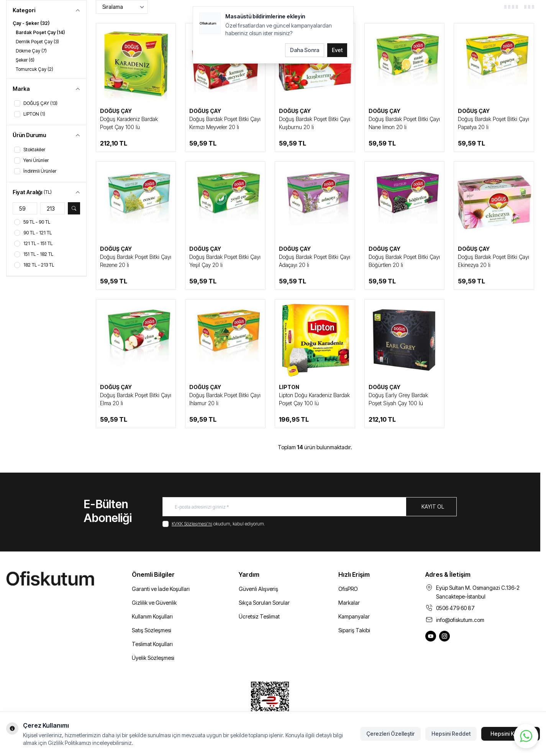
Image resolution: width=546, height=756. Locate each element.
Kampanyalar (354, 616)
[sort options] (122, 7)
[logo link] (61, 579)
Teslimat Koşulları (152, 644)
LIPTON (289, 387)
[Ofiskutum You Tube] (431, 636)
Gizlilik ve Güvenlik (154, 603)
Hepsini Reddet (451, 734)
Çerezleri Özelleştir (390, 734)
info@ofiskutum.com (460, 620)
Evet (337, 50)
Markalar (349, 603)
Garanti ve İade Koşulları (161, 589)
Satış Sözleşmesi (152, 630)
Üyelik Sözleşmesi (153, 658)
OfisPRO (348, 589)
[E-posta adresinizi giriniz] (310, 507)
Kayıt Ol (433, 506)
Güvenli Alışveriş (258, 589)
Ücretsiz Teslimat (259, 616)
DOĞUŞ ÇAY (116, 111)
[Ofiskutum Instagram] (444, 636)
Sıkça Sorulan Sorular (264, 603)
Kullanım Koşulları (152, 616)
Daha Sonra (305, 50)
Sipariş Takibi (354, 630)
